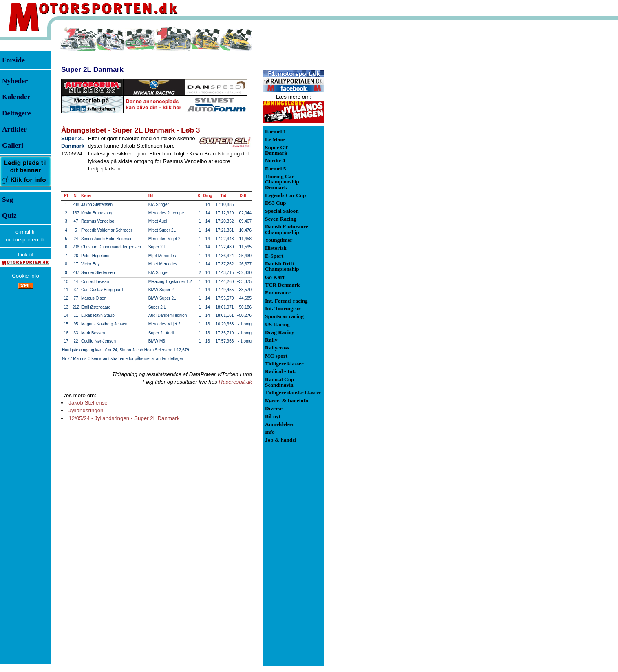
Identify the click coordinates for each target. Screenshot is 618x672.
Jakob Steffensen (89, 403)
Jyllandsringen (86, 410)
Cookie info (25, 276)
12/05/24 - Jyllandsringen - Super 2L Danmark (124, 418)
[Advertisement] (367, 148)
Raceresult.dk (236, 382)
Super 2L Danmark (92, 69)
